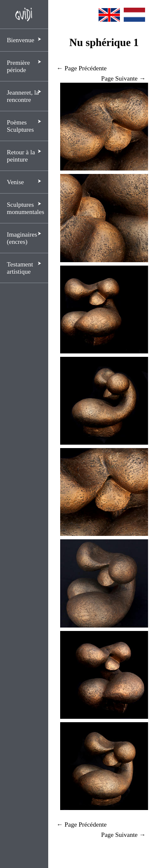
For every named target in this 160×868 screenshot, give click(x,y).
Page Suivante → (123, 78)
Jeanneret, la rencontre (23, 96)
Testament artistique (20, 268)
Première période (18, 66)
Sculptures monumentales (25, 208)
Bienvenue (20, 40)
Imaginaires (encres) (22, 238)
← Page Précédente (82, 68)
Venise (15, 182)
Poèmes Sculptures (20, 126)
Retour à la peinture (21, 156)
